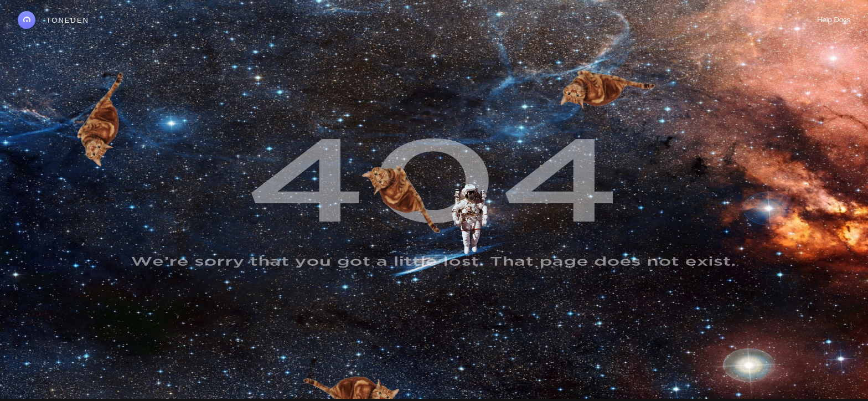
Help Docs (834, 20)
